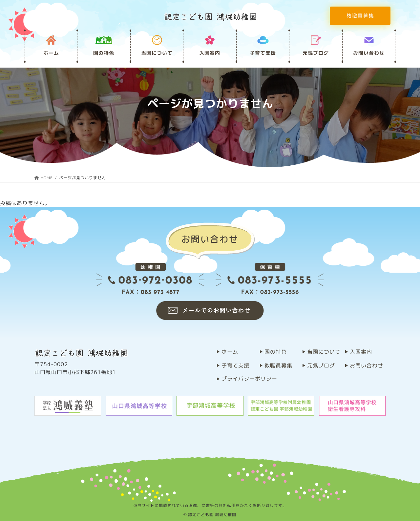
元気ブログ (316, 53)
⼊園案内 (210, 53)
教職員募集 (360, 16)
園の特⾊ (104, 53)
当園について (157, 53)
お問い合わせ (369, 53)
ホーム (51, 53)
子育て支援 (263, 53)
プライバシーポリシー (249, 379)
